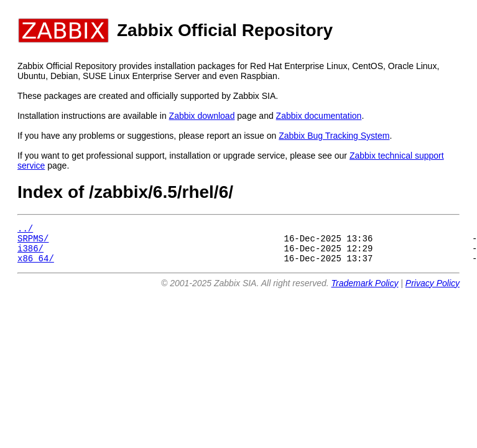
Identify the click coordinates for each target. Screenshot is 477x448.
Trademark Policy (365, 291)
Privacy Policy (433, 291)
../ (25, 230)
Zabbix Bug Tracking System (334, 136)
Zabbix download (202, 116)
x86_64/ (36, 265)
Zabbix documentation (319, 116)
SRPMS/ (33, 242)
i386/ (30, 254)
